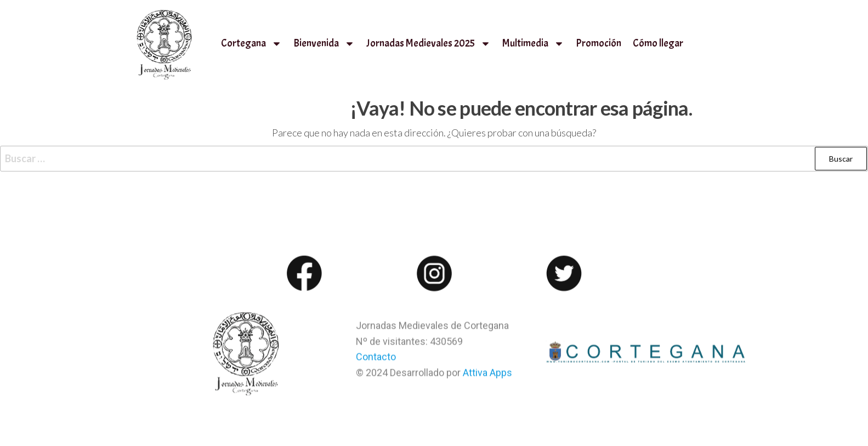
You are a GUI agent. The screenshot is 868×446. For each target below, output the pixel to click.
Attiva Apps (487, 378)
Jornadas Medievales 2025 (429, 44)
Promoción (598, 43)
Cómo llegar (658, 43)
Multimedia (533, 44)
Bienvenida (324, 44)
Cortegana (251, 44)
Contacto (376, 362)
